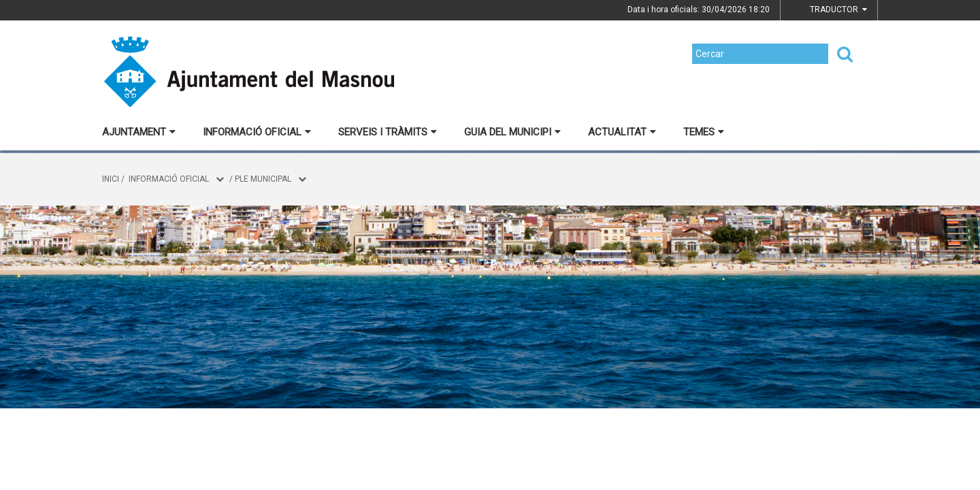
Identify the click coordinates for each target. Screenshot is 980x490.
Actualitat (622, 132)
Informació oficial (257, 132)
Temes (704, 132)
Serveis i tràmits (388, 132)
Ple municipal (263, 179)
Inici (111, 179)
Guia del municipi (512, 132)
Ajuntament (139, 132)
